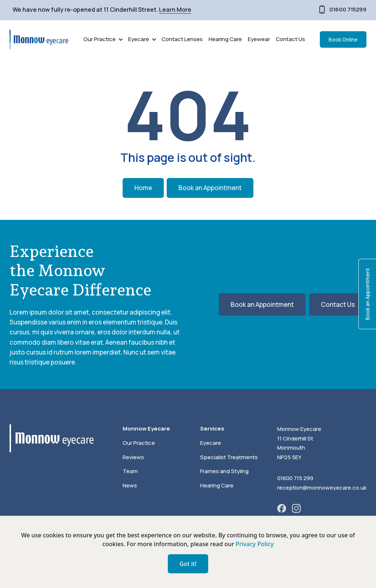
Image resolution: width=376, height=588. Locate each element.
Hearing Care (225, 39)
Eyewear (259, 39)
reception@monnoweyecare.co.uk (322, 488)
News (130, 485)
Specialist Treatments (229, 457)
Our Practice (139, 443)
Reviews (133, 457)
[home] (39, 39)
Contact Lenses (182, 39)
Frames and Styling (224, 471)
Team (130, 471)
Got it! (188, 564)
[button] (103, 39)
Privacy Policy (255, 544)
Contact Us (290, 39)
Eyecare (211, 443)
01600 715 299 (295, 478)
